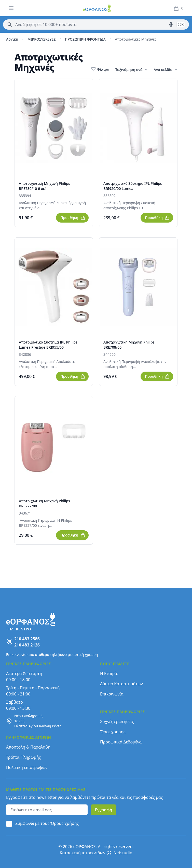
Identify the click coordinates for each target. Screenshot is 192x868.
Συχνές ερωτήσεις (117, 722)
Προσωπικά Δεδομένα (121, 742)
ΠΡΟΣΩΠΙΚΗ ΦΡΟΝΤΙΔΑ (85, 39)
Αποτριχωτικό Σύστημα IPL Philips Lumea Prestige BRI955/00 (48, 345)
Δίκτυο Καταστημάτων (121, 684)
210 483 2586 (27, 639)
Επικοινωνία (112, 694)
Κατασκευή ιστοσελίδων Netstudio (96, 853)
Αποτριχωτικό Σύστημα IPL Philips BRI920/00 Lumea (133, 186)
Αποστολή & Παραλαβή (28, 747)
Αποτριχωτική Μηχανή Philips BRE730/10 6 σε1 (44, 186)
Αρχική (12, 39)
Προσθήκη (73, 218)
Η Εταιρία (109, 674)
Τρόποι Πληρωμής (23, 757)
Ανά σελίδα (166, 70)
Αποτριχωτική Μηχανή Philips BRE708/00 (129, 345)
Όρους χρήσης (65, 823)
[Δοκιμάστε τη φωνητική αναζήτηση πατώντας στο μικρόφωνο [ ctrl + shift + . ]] (171, 25)
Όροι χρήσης (113, 732)
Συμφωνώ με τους (47, 823)
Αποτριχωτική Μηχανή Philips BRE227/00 (44, 503)
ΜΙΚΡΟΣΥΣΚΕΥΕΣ (42, 39)
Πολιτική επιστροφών (27, 767)
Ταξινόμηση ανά (131, 70)
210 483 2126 (27, 645)
